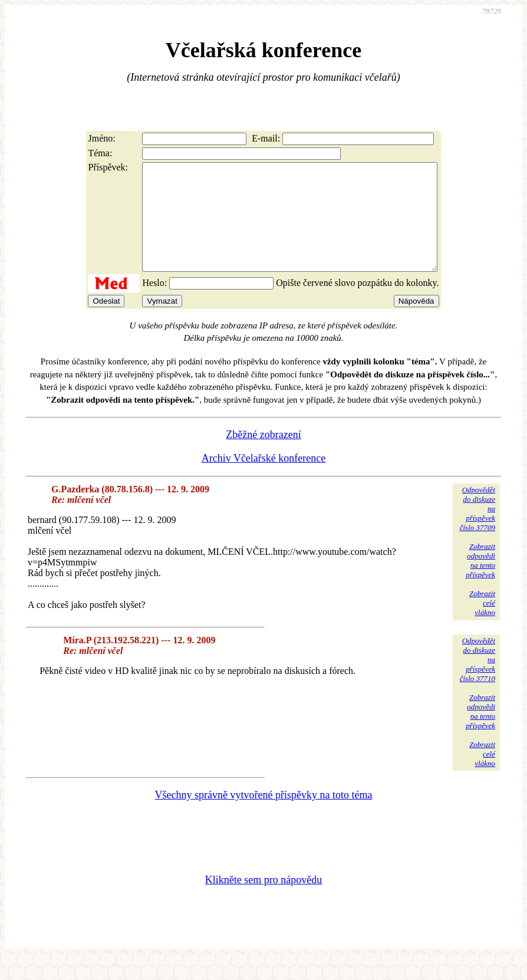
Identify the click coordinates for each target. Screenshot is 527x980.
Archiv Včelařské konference (264, 479)
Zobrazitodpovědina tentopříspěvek (480, 582)
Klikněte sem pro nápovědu (263, 901)
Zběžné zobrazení (263, 456)
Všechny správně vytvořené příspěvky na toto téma (264, 816)
